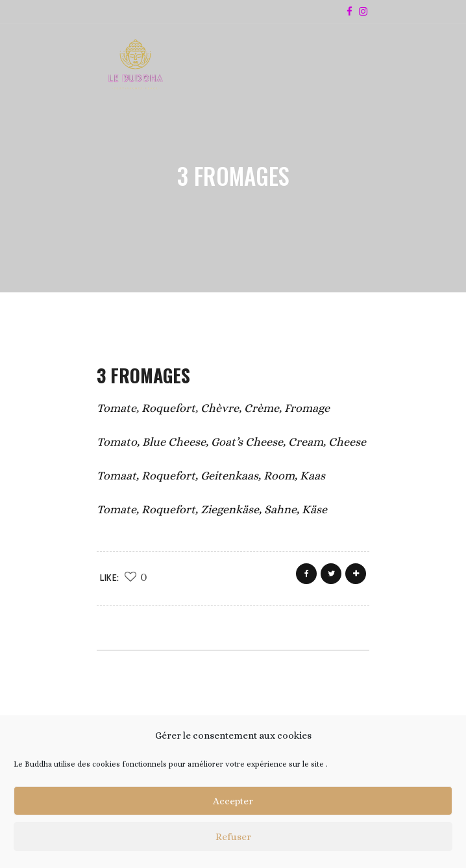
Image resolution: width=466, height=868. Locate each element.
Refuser (233, 837)
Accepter (233, 801)
